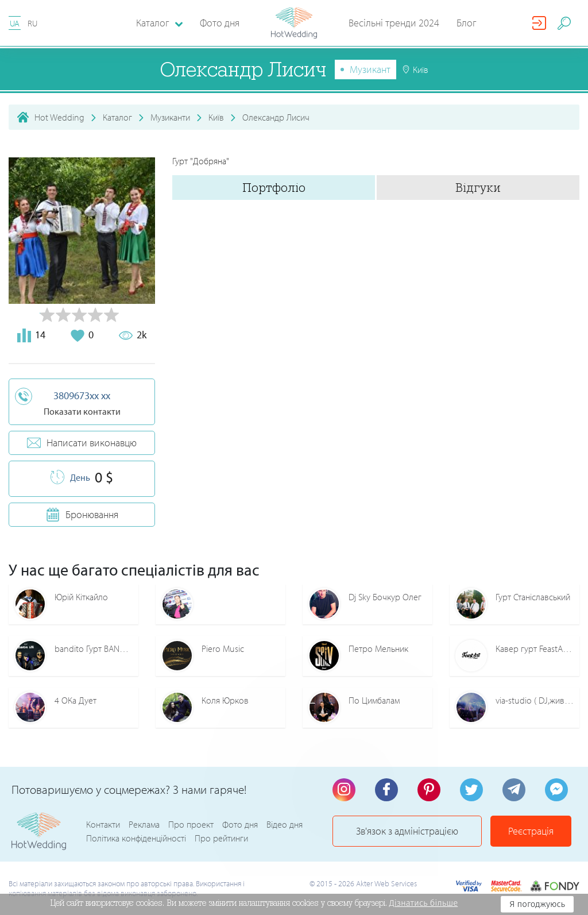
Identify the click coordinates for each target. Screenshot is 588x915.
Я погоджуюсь (537, 904)
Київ (216, 117)
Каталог (117, 117)
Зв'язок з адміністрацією (407, 831)
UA (15, 23)
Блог (467, 23)
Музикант (370, 69)
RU (32, 23)
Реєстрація (531, 831)
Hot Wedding (59, 117)
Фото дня (220, 23)
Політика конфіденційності (136, 838)
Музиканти (170, 117)
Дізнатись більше (424, 903)
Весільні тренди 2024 (394, 23)
